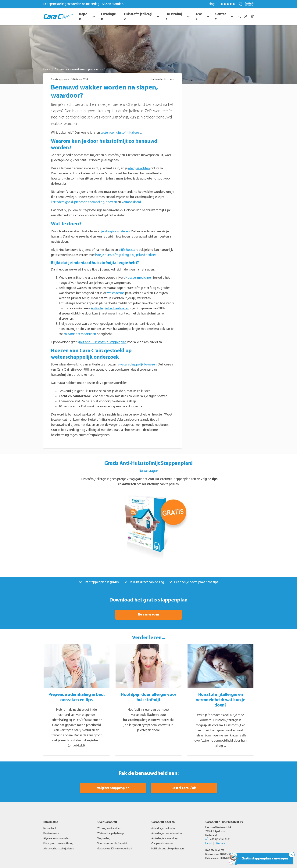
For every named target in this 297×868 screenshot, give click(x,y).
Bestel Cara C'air (184, 788)
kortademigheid (62, 202)
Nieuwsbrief (50, 828)
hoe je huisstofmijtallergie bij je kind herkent (126, 255)
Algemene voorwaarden (56, 839)
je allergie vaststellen (115, 232)
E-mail (208, 843)
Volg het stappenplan (113, 788)
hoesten (111, 202)
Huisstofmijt (174, 17)
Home (47, 70)
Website (221, 843)
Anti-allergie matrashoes (164, 828)
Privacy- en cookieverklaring (58, 844)
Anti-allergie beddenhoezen (110, 309)
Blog (212, 4)
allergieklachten (139, 168)
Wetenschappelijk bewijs (111, 833)
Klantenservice (51, 833)
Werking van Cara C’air (109, 828)
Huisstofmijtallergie (138, 17)
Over (199, 17)
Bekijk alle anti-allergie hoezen (167, 849)
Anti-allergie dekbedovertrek (167, 833)
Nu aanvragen (148, 471)
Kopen (83, 17)
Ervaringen (108, 17)
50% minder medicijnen (80, 334)
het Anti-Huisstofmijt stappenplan (103, 342)
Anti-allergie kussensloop (165, 839)
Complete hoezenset (163, 844)
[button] (239, 16)
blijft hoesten (128, 250)
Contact (221, 17)
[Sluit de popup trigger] (292, 855)
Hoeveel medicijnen (139, 278)
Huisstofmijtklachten (163, 80)
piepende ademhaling (89, 202)
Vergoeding (104, 839)
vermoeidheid (131, 202)
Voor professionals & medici (112, 844)
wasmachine (116, 293)
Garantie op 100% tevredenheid (115, 849)
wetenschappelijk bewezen (138, 365)
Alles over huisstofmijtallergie (59, 849)
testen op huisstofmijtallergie (121, 133)
